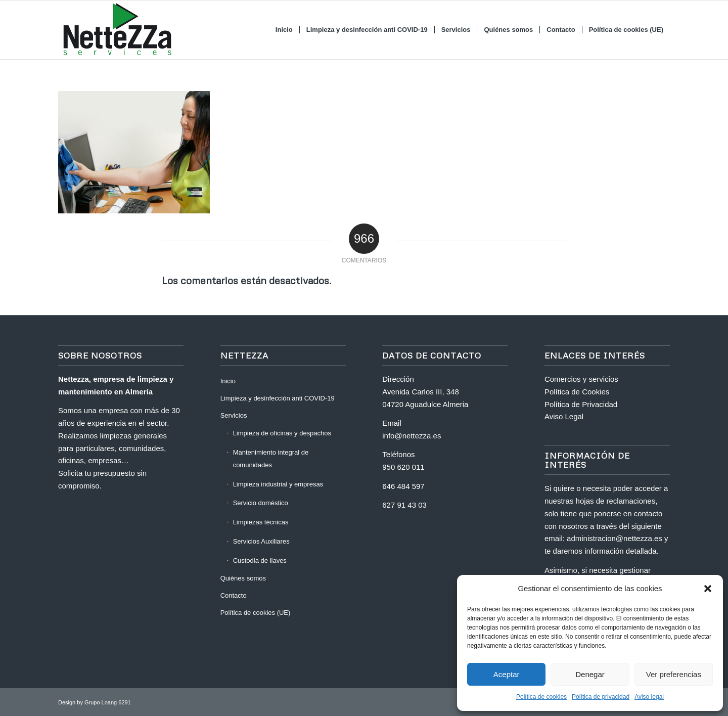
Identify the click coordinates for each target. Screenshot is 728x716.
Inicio (228, 381)
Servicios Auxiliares (261, 541)
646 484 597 (403, 486)
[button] (708, 589)
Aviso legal (649, 697)
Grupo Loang (101, 702)
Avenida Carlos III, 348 (420, 392)
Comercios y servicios (581, 379)
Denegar (590, 674)
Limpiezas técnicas (261, 522)
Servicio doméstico (261, 503)
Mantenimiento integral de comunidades (271, 459)
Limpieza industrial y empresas (278, 484)
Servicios (234, 415)
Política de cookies (541, 697)
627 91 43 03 (404, 505)
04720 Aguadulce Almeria (425, 404)
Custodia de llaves (260, 561)
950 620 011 (403, 467)
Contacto (234, 595)
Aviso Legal (564, 416)
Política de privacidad (601, 697)
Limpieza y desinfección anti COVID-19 (278, 398)
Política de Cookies (577, 392)
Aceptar (507, 674)
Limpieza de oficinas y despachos (282, 433)
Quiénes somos (243, 578)
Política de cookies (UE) (256, 613)
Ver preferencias (674, 674)
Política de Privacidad (581, 404)
